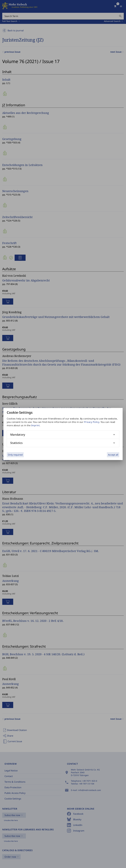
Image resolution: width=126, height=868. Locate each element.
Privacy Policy (92, 422)
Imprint (35, 425)
